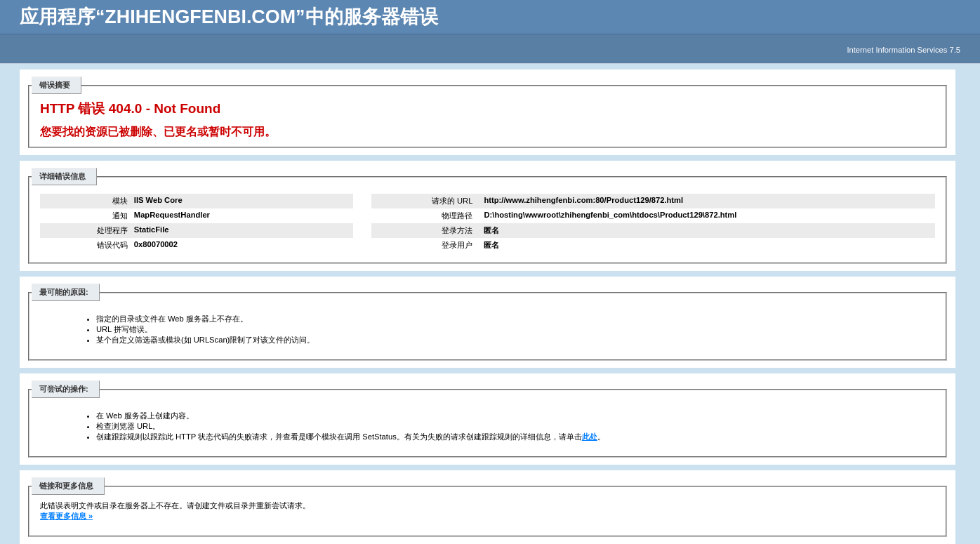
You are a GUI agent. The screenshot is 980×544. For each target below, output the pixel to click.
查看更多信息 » (66, 516)
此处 (590, 437)
